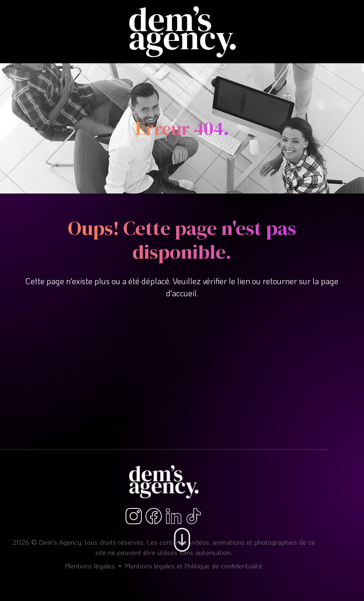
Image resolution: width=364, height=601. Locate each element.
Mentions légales (90, 566)
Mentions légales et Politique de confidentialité (194, 566)
